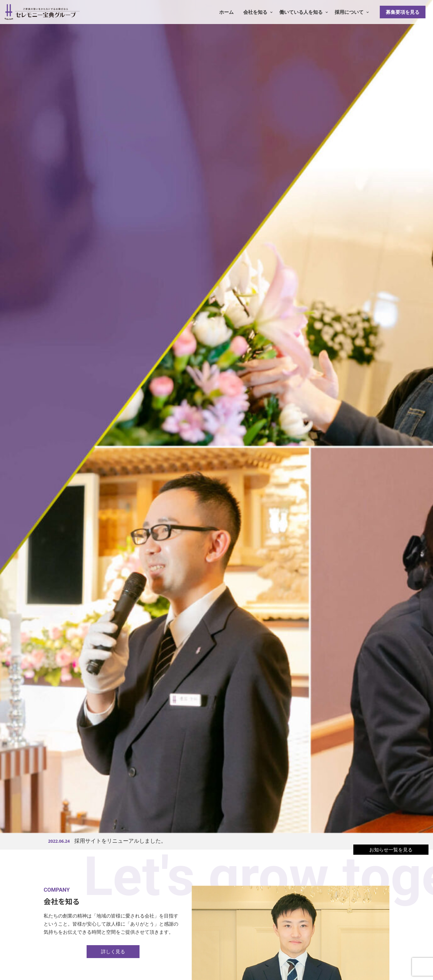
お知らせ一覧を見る (391, 850)
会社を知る (255, 12)
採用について (349, 12)
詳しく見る (113, 951)
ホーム (226, 12)
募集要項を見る (403, 12)
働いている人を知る (301, 12)
